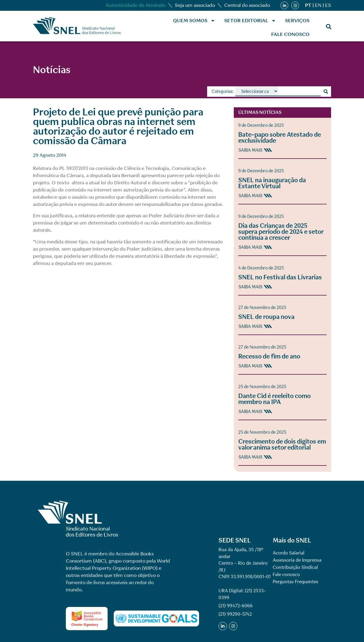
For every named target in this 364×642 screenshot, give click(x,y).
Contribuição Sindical (295, 567)
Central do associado (247, 5)
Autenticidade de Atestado (136, 5)
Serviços (297, 21)
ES (328, 5)
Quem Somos (194, 21)
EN (318, 5)
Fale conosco (290, 34)
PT (308, 5)
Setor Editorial (250, 21)
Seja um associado (195, 5)
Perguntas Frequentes (295, 582)
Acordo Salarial (289, 553)
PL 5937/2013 (74, 168)
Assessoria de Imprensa (297, 560)
